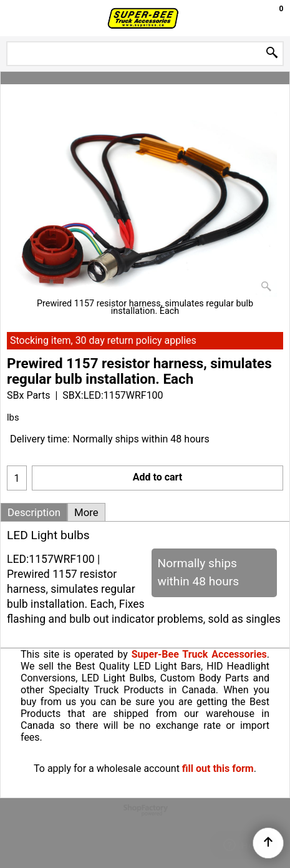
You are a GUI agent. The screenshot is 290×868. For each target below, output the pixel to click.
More (86, 512)
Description (34, 512)
